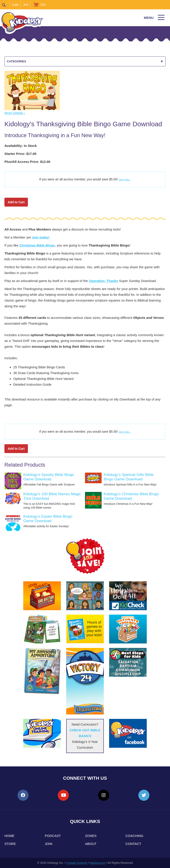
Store (10, 844)
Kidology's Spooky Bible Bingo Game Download (49, 477)
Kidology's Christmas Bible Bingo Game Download (131, 496)
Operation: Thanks (103, 281)
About (91, 844)
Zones (91, 836)
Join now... (125, 179)
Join (26, 5)
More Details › (15, 113)
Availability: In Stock (21, 146)
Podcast (53, 836)
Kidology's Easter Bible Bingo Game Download (48, 519)
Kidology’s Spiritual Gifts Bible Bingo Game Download (129, 477)
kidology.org (98, 863)
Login (15, 5)
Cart (43, 5)
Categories (85, 61)
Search (6, 5)
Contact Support (77, 863)
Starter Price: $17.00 (20, 154)
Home (9, 836)
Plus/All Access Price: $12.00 (27, 162)
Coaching (134, 836)
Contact (133, 844)
